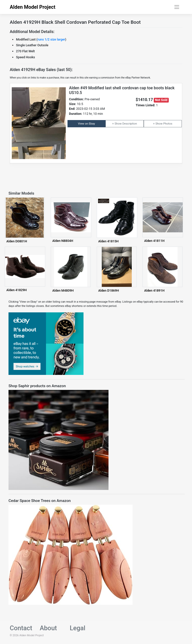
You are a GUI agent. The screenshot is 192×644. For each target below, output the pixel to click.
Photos (168, 124)
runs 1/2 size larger (51, 39)
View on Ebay (86, 124)
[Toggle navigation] (177, 7)
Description (129, 124)
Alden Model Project (33, 7)
